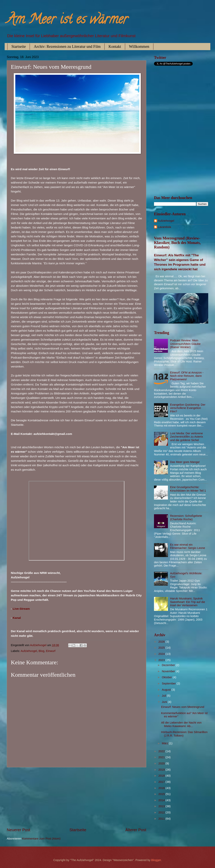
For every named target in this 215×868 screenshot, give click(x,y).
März (165, 743)
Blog (41, 651)
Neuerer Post (18, 830)
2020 (162, 763)
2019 (162, 770)
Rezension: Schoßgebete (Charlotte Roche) (186, 518)
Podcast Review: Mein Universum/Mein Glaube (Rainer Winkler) (185, 344)
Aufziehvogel (29, 651)
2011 (162, 819)
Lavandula (164, 227)
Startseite (19, 46)
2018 (162, 776)
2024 (162, 654)
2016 (162, 788)
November (169, 671)
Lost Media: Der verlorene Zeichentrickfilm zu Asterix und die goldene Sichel (187, 437)
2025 (162, 648)
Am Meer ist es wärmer (67, 21)
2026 (162, 642)
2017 (162, 782)
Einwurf (51, 651)
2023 (162, 660)
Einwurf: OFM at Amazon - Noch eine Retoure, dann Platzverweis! (187, 376)
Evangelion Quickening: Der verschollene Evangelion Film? (188, 408)
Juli (164, 696)
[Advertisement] (77, 797)
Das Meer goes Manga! (185, 462)
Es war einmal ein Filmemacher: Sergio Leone (188, 546)
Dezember (169, 665)
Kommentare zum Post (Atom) (41, 839)
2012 (162, 812)
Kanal (17, 618)
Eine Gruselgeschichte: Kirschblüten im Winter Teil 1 (188, 489)
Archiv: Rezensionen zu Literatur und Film (67, 46)
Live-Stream (21, 609)
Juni (165, 702)
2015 (162, 794)
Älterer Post (136, 830)
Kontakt (115, 46)
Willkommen (139, 46)
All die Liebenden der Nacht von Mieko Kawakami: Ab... (181, 724)
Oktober (167, 677)
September (169, 683)
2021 (162, 757)
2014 (162, 800)
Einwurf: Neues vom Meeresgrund (183, 707)
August (167, 690)
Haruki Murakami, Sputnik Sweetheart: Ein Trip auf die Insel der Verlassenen (188, 602)
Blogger (156, 860)
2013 (162, 806)
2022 (162, 751)
